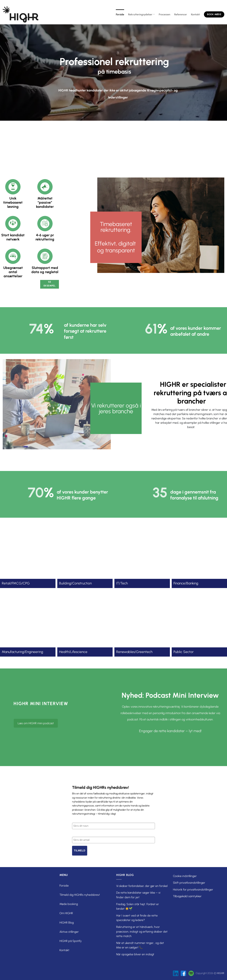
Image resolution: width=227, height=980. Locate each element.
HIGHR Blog (67, 923)
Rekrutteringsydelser (141, 14)
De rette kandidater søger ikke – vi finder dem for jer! (138, 895)
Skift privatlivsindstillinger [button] (189, 883)
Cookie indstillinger (185, 876)
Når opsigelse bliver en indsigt (135, 954)
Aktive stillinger (69, 932)
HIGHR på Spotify (71, 941)
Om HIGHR (66, 913)
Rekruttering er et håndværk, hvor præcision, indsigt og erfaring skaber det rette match (142, 931)
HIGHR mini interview (41, 703)
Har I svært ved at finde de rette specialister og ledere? (137, 918)
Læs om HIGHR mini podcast (36, 723)
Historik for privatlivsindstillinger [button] (193, 890)
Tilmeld (80, 850)
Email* (76, 834)
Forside (120, 14)
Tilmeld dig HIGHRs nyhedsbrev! (80, 895)
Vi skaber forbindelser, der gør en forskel (142, 886)
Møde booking (69, 904)
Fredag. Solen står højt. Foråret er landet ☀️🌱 (138, 906)
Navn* (75, 820)
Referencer (181, 14)
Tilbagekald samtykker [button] (187, 896)
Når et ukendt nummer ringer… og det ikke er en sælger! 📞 (140, 945)
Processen (164, 14)
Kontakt (195, 14)
